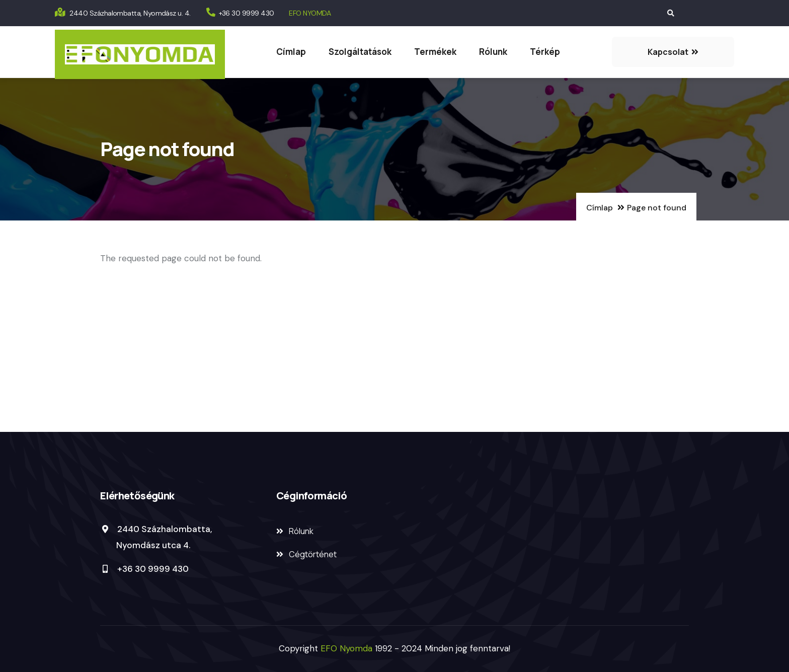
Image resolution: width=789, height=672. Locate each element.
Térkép (545, 52)
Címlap (291, 52)
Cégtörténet (313, 554)
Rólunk (493, 52)
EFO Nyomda (348, 648)
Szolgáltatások (360, 52)
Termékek (435, 52)
